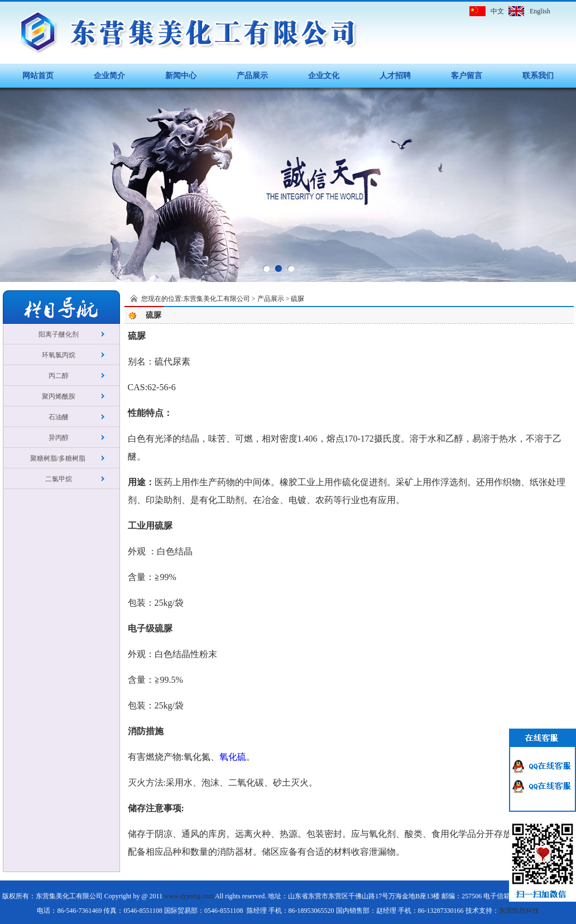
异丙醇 (59, 438)
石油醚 (59, 417)
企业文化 (324, 76)
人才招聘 (395, 76)
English (540, 11)
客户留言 (467, 76)
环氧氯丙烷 (59, 355)
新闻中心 (181, 76)
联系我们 (538, 76)
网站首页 (38, 76)
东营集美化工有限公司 (217, 299)
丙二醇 (59, 376)
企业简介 (109, 76)
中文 (497, 11)
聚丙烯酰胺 (59, 396)
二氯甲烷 (59, 479)
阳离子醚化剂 (59, 334)
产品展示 (252, 76)
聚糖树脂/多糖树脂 (59, 458)
